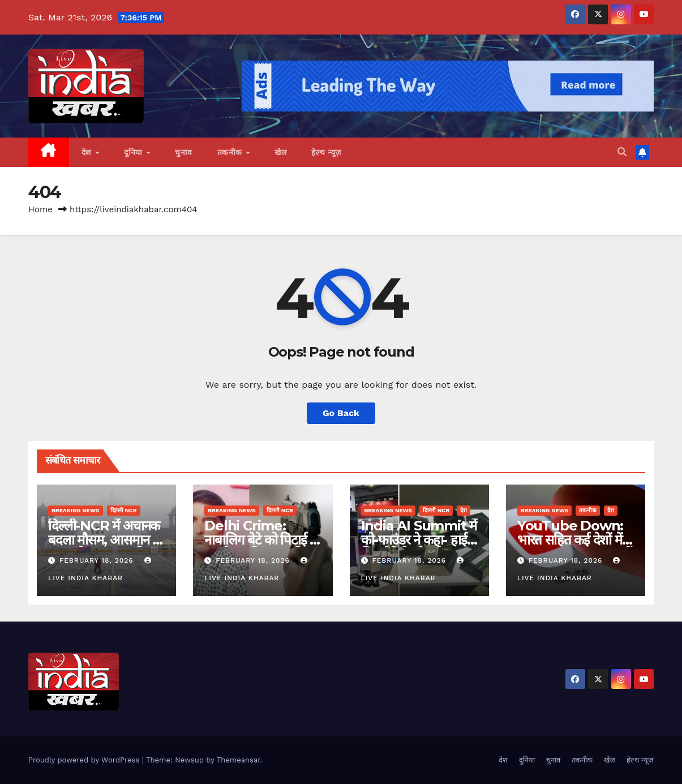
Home (40, 209)
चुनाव (184, 152)
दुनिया (134, 152)
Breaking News (76, 510)
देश (88, 152)
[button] (622, 152)
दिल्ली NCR (124, 510)
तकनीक (231, 152)
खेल (280, 152)
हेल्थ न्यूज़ (326, 152)
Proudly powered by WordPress (85, 760)
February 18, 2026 (98, 560)
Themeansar (239, 760)
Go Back (341, 413)
